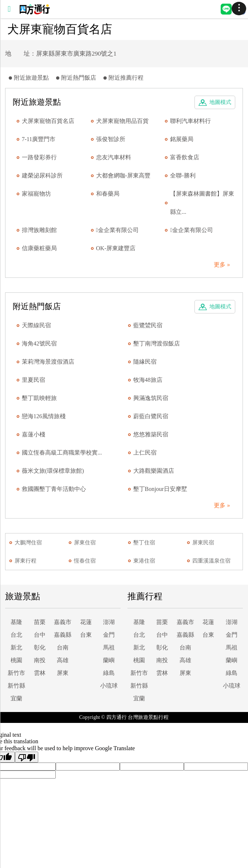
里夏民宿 (34, 380)
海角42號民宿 (39, 343)
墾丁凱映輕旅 (39, 398)
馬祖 (109, 647)
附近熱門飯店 (79, 78)
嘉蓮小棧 (34, 434)
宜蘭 (16, 698)
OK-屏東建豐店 (116, 248)
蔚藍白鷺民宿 (151, 416)
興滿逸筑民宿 (151, 398)
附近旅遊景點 (31, 78)
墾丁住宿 (144, 543)
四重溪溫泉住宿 (211, 561)
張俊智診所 (111, 139)
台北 (16, 635)
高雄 (63, 660)
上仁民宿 (145, 453)
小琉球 (109, 686)
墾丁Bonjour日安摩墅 (160, 489)
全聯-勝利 (183, 175)
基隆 (16, 622)
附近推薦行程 (126, 78)
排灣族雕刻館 (39, 230)
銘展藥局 (182, 139)
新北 (16, 647)
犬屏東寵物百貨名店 (48, 121)
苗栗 (40, 622)
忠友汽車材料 (114, 157)
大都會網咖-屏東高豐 (123, 175)
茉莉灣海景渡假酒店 (48, 362)
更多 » (222, 265)
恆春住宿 (85, 561)
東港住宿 (144, 561)
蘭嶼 (109, 660)
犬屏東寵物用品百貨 (122, 121)
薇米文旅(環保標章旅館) (53, 471)
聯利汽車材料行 (190, 121)
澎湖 (109, 622)
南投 (40, 660)
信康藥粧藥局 (39, 248)
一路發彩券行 (39, 157)
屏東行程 (25, 561)
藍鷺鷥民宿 (148, 325)
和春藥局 (108, 194)
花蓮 (86, 622)
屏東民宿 (203, 543)
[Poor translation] (27, 757)
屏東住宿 (85, 543)
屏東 (63, 673)
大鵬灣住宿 (28, 543)
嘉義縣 (63, 635)
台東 (86, 635)
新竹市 (16, 673)
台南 (63, 647)
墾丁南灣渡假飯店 (157, 343)
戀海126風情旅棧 (44, 416)
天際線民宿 (36, 325)
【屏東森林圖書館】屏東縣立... (202, 203)
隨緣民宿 (145, 362)
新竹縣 (16, 686)
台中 (40, 635)
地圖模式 (220, 102)
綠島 (109, 673)
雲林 (40, 673)
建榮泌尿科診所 (42, 175)
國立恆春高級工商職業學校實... (62, 453)
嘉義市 (63, 622)
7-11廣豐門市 (39, 139)
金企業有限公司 (118, 230)
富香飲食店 (185, 157)
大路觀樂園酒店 (154, 471)
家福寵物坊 (36, 194)
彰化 (40, 647)
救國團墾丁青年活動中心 (54, 489)
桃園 (16, 660)
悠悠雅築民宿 (151, 434)
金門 (109, 635)
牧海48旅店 (148, 380)
